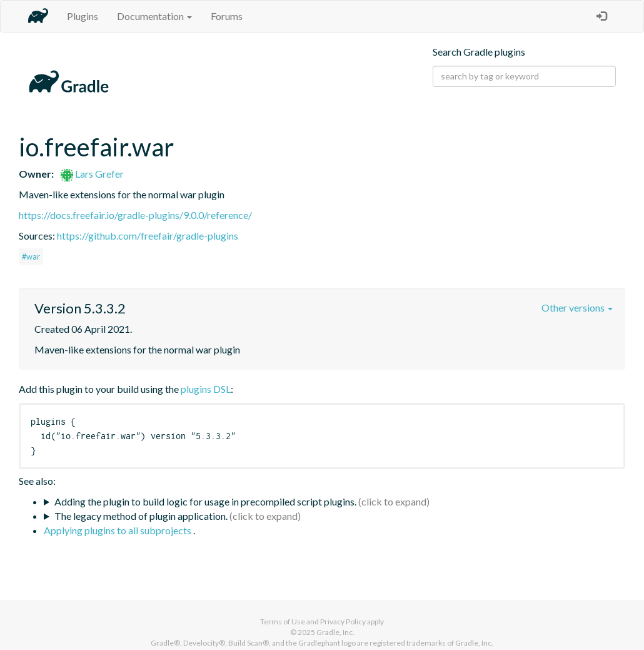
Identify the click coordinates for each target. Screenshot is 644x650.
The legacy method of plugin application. (141, 516)
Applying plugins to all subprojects (118, 530)
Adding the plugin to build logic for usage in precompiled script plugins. (205, 501)
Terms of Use (283, 622)
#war (31, 256)
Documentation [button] (154, 16)
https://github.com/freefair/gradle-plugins (148, 236)
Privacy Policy (343, 622)
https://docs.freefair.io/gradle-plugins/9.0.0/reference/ (135, 215)
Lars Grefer (92, 174)
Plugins (83, 16)
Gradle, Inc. (335, 632)
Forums (227, 16)
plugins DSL (206, 389)
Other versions (577, 307)
